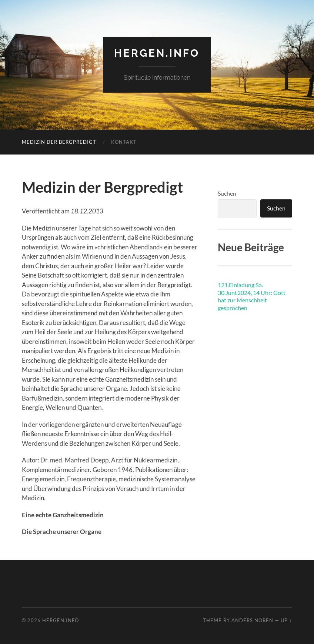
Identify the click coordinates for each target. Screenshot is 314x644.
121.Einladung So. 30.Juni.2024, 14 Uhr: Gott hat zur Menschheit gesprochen (252, 296)
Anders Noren (252, 620)
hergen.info (157, 53)
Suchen (227, 193)
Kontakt (124, 142)
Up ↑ (286, 620)
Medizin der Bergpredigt (59, 142)
